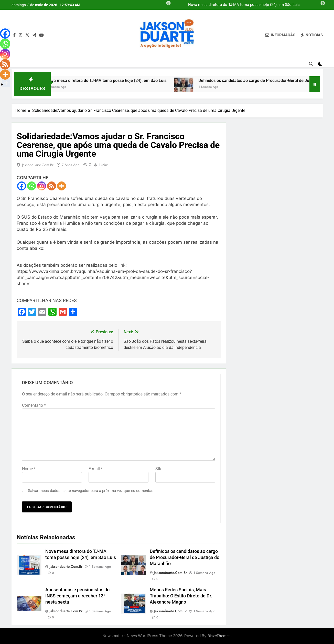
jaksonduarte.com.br (38, 165)
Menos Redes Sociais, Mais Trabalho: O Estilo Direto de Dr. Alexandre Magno (181, 596)
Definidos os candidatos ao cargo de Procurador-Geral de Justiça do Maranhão (185, 558)
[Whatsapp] (32, 186)
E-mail (96, 469)
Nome (29, 469)
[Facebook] (22, 186)
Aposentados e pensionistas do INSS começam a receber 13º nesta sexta (77, 596)
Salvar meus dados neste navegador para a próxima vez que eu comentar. (91, 491)
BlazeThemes (219, 636)
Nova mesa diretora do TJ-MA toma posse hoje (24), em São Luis (244, 5)
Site (159, 469)
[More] (62, 186)
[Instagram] (42, 186)
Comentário (34, 406)
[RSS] (52, 186)
